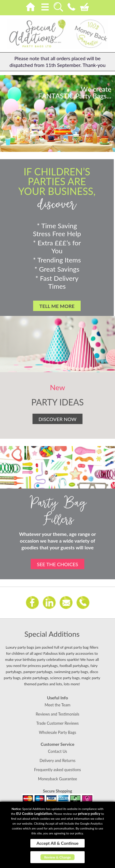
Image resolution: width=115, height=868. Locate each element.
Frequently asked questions (57, 770)
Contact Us (57, 751)
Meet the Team (57, 705)
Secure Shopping (57, 791)
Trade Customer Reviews (57, 723)
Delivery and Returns (57, 760)
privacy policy (89, 813)
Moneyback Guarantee (57, 779)
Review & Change (57, 857)
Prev (9, 120)
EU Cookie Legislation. (34, 813)
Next (106, 120)
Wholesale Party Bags (58, 732)
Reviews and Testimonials (57, 714)
